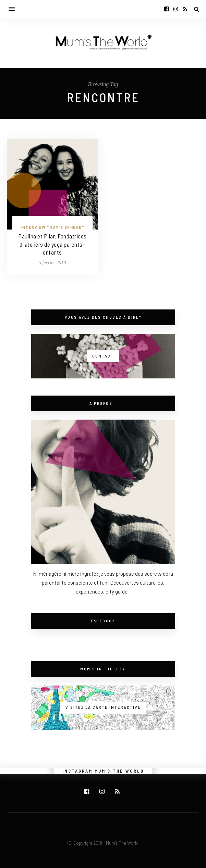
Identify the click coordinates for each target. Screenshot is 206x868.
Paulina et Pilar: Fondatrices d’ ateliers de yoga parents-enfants (52, 244)
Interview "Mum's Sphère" (52, 227)
